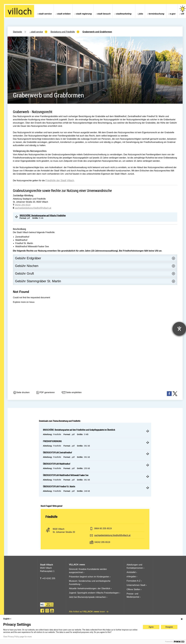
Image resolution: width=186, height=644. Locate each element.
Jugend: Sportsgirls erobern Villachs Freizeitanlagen (94, 593)
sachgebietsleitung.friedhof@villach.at (33, 208)
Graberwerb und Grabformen (97, 32)
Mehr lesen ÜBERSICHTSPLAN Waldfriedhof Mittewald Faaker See (148, 476)
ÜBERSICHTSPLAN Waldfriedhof (57, 464)
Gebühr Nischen (27, 266)
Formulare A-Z (133, 581)
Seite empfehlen (71, 393)
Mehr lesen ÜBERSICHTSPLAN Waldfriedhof (148, 465)
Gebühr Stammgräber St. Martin (38, 281)
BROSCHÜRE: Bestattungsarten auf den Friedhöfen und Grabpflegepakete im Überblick (79, 430)
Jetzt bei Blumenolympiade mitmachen (87, 597)
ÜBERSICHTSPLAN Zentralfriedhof (57, 453)
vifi (183, 10)
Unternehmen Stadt (136, 585)
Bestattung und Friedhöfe (63, 32)
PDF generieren (45, 393)
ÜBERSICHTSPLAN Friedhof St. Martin (59, 486)
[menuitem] (44, 11)
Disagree (169, 627)
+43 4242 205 (49, 578)
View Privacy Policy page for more (17, 637)
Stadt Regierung (84, 14)
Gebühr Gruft (25, 273)
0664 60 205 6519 (103, 529)
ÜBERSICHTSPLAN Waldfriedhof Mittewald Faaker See (66, 475)
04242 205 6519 (23, 205)
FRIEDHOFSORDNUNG (52, 441)
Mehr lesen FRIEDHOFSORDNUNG (148, 442)
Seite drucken (21, 393)
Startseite (18, 32)
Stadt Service (45, 14)
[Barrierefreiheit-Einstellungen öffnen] (179, 329)
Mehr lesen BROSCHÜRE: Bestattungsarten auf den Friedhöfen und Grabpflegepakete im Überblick (148, 431)
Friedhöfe (51, 517)
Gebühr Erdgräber (28, 258)
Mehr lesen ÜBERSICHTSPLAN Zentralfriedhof (148, 454)
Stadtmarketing (124, 14)
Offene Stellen (133, 589)
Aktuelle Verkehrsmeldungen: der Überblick (90, 588)
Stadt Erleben (64, 14)
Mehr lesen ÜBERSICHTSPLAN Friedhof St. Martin (148, 488)
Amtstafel (131, 572)
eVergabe (131, 577)
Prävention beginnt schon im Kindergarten (89, 577)
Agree (151, 627)
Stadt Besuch (104, 14)
